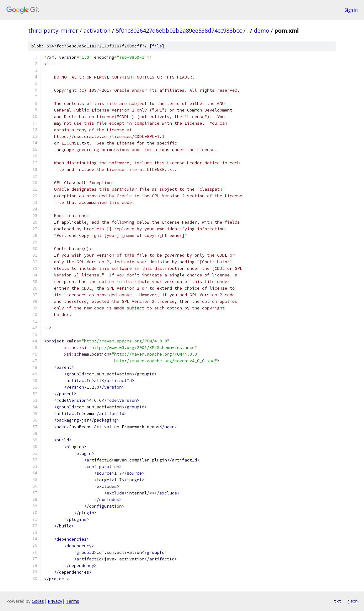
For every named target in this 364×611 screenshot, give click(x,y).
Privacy (55, 601)
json (353, 601)
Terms (72, 601)
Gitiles (38, 601)
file (157, 46)
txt (338, 601)
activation (97, 30)
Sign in (351, 10)
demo (262, 30)
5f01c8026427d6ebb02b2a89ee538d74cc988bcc (179, 30)
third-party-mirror (53, 30)
